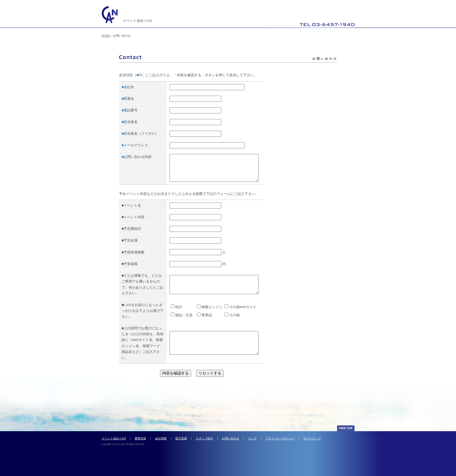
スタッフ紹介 (204, 444)
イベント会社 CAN (114, 444)
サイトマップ (312, 444)
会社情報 (161, 444)
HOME (106, 36)
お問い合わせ (231, 444)
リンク (252, 444)
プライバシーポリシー (280, 444)
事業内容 (140, 444)
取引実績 (181, 444)
